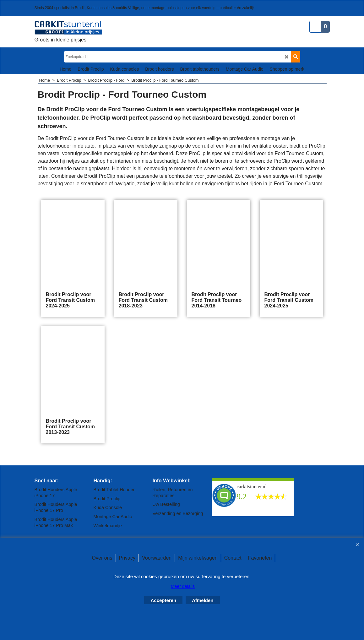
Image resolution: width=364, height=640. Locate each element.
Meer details (183, 586)
